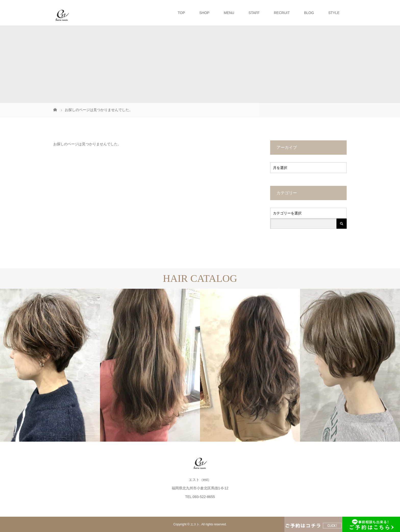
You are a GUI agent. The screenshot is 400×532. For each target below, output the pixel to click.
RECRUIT (282, 13)
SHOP (204, 13)
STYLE (334, 13)
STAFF (254, 13)
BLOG (309, 13)
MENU (229, 13)
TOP (182, 13)
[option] (50, 365)
